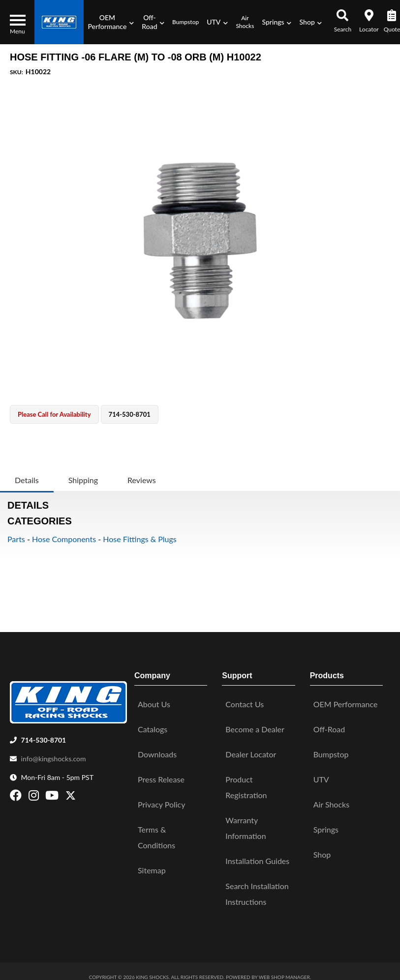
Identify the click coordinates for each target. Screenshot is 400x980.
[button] (111, 22)
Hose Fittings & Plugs (140, 539)
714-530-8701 (44, 736)
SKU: (16, 72)
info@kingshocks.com (54, 755)
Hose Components (64, 539)
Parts (16, 539)
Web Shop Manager (284, 974)
